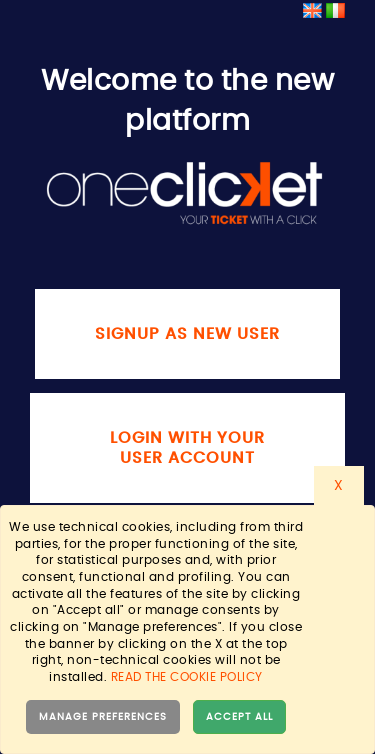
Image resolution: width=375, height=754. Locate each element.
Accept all (239, 717)
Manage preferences (103, 717)
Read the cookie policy (187, 677)
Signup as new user (187, 334)
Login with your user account (187, 448)
